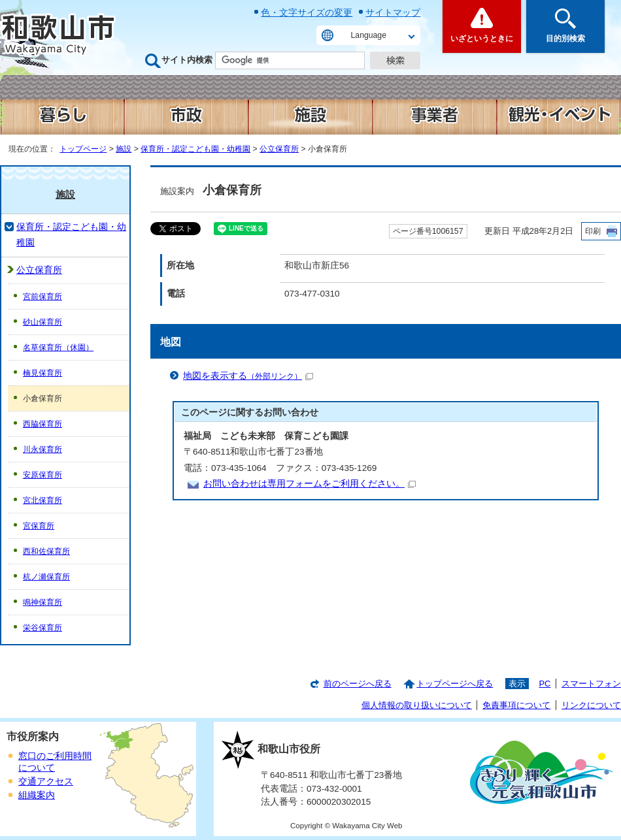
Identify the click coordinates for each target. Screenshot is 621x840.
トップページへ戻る (455, 684)
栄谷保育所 (42, 628)
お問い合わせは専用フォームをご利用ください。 (310, 484)
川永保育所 (42, 449)
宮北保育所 (42, 500)
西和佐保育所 (46, 551)
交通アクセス (46, 782)
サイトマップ (393, 12)
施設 (124, 149)
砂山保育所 (42, 322)
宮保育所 (39, 526)
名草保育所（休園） (58, 347)
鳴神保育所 (42, 602)
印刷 (593, 231)
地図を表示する (248, 376)
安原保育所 (42, 475)
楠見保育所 (42, 373)
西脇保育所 (42, 424)
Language (369, 35)
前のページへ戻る (358, 684)
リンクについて (591, 705)
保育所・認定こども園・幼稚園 (195, 149)
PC (545, 684)
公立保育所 (279, 149)
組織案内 (37, 795)
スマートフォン (591, 684)
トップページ (83, 149)
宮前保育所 (42, 297)
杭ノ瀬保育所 (46, 577)
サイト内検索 (187, 60)
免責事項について (516, 705)
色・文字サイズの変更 (307, 12)
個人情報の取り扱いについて (417, 705)
